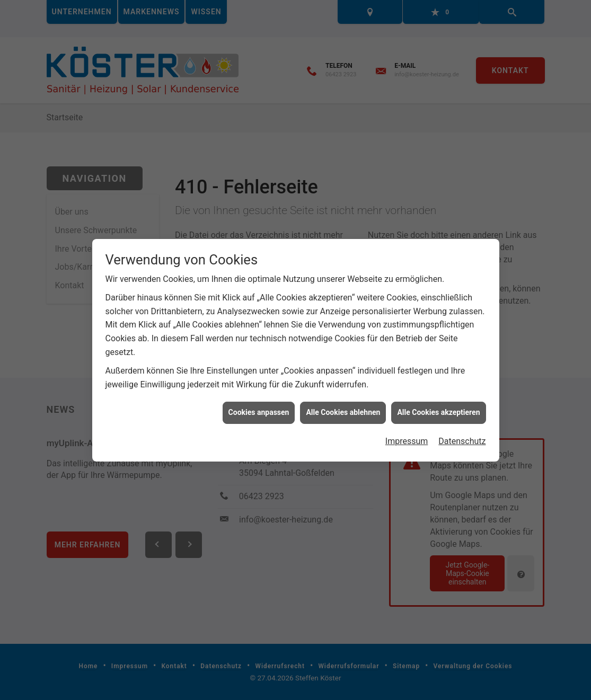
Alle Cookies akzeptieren (438, 408)
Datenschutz (462, 437)
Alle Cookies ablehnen (343, 408)
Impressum (407, 437)
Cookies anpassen (259, 408)
